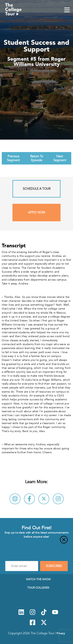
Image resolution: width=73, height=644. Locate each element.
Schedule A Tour (37, 189)
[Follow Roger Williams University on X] (44, 499)
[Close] (36, 542)
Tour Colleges (38, 588)
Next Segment (60, 158)
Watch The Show (38, 579)
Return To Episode (37, 158)
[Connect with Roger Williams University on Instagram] (58, 499)
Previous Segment (13, 158)
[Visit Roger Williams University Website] (15, 499)
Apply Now (37, 213)
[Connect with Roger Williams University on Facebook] (29, 499)
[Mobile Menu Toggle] (67, 10)
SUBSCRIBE (54, 566)
